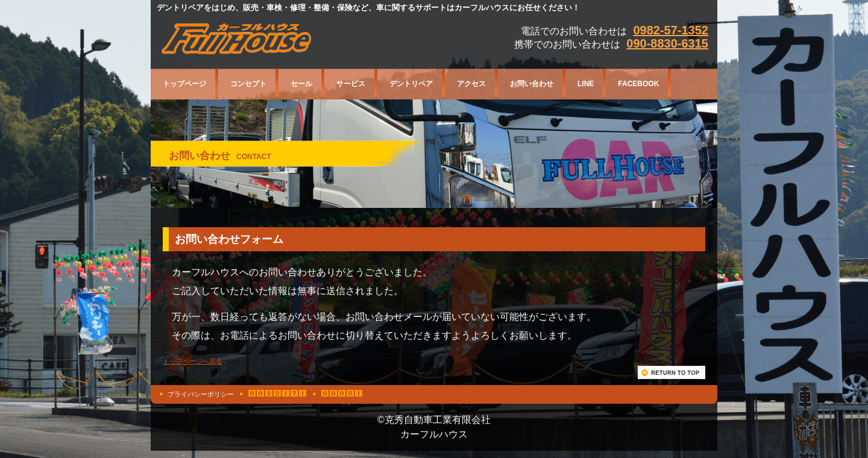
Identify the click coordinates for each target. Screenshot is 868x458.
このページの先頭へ (671, 372)
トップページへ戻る (193, 361)
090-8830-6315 (667, 43)
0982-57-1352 (671, 30)
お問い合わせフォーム (229, 239)
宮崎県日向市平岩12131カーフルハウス (276, 41)
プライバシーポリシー (201, 394)
